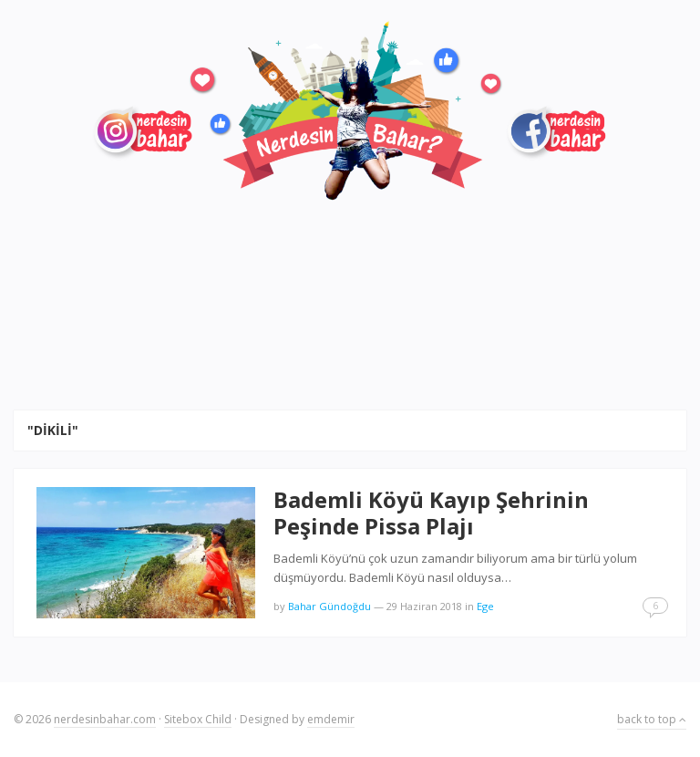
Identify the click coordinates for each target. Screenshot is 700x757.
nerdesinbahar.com (105, 719)
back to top (652, 719)
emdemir (331, 719)
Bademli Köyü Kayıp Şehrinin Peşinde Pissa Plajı (431, 513)
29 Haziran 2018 (424, 606)
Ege (485, 606)
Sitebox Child (198, 719)
